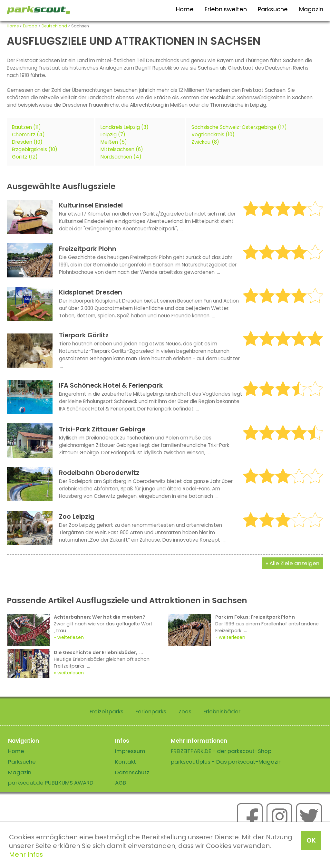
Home (185, 9)
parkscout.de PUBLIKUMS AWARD (51, 783)
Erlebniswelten (226, 9)
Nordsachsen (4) (121, 157)
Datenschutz (132, 772)
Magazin (311, 9)
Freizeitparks (107, 711)
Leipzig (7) (113, 135)
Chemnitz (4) (28, 135)
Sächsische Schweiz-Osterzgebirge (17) (239, 127)
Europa (30, 26)
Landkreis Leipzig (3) (125, 127)
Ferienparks (151, 711)
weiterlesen (71, 637)
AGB (121, 783)
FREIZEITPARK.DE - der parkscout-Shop (221, 751)
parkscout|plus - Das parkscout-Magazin (226, 762)
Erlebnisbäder (222, 711)
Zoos (185, 711)
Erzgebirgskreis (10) (35, 149)
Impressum (130, 751)
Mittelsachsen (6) (122, 149)
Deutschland (54, 26)
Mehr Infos (26, 854)
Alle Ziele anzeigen (294, 563)
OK (311, 840)
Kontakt (126, 762)
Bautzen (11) (26, 127)
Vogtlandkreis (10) (213, 135)
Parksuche (273, 9)
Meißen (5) (114, 142)
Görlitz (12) (25, 157)
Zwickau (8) (205, 142)
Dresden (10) (27, 142)
